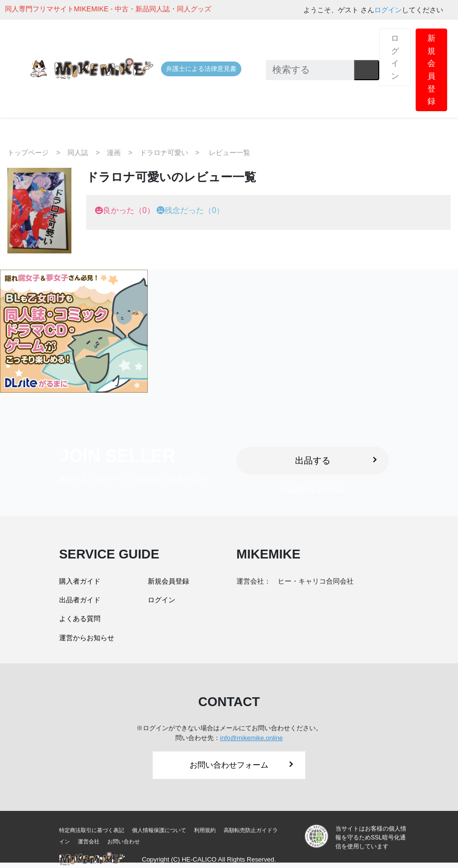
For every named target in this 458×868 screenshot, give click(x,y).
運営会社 (89, 841)
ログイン (388, 10)
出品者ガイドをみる (313, 489)
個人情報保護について (159, 830)
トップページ (28, 153)
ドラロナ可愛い (164, 153)
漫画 (114, 153)
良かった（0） (129, 210)
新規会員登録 (431, 70)
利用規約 (205, 830)
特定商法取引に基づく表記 (92, 830)
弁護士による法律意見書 (201, 69)
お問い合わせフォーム (241, 765)
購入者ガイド (80, 581)
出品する (336, 461)
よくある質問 (80, 619)
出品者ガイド (80, 600)
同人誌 (78, 153)
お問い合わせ (124, 841)
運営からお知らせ (87, 638)
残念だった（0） (194, 210)
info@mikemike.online (251, 738)
